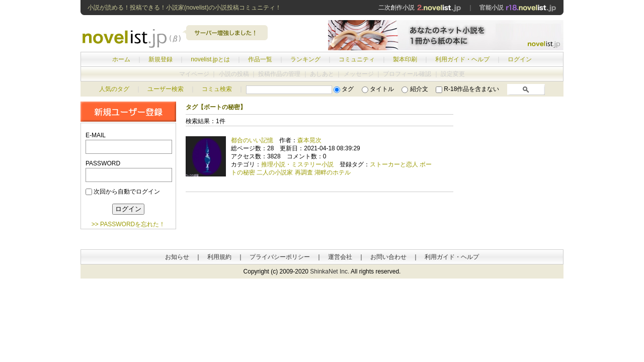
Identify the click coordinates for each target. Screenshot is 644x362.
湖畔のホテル (333, 172)
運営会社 (340, 257)
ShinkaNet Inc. (330, 271)
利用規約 (219, 257)
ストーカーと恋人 (394, 164)
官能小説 (518, 8)
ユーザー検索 (166, 89)
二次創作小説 (420, 8)
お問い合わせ (388, 257)
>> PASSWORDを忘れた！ (128, 224)
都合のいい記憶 (252, 140)
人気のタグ (114, 89)
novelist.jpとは (210, 59)
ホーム (121, 59)
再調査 (304, 172)
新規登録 (160, 59)
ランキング (305, 59)
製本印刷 (405, 59)
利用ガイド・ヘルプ (462, 59)
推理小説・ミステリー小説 (297, 164)
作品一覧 (260, 59)
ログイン (520, 59)
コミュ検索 (217, 89)
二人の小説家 (275, 172)
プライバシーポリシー (280, 257)
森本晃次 (309, 140)
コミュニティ (357, 59)
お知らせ (177, 257)
